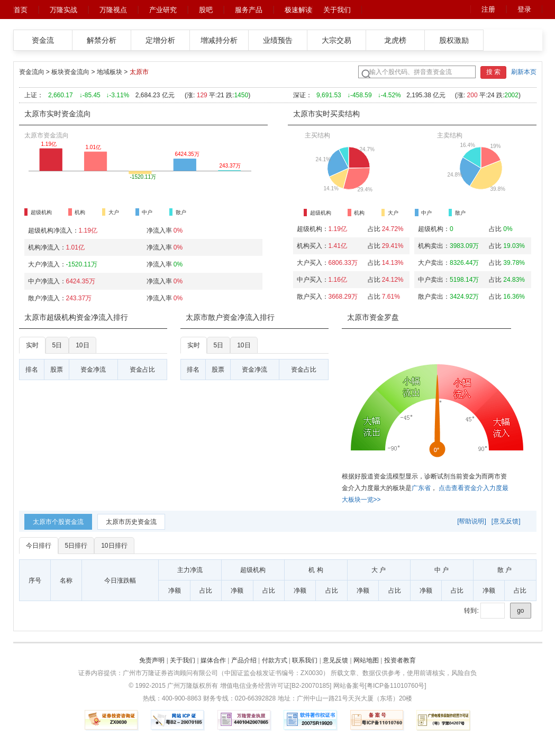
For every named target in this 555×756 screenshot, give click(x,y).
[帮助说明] (472, 521)
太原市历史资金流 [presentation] (131, 522)
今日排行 (39, 546)
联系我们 (305, 660)
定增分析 (160, 40)
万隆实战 (63, 10)
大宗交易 (336, 40)
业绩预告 (278, 40)
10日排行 (114, 546)
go (520, 611)
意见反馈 (335, 660)
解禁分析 (102, 40)
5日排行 (76, 546)
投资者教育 (400, 660)
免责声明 (152, 660)
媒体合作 (213, 660)
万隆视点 (113, 10)
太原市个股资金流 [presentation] (58, 522)
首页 (21, 10)
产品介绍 (244, 660)
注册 (488, 9)
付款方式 (275, 660)
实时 (32, 345)
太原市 (139, 72)
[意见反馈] (506, 521)
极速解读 (298, 10)
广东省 (421, 488)
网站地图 (366, 660)
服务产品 (249, 10)
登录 (524, 9)
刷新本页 (524, 72)
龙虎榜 (395, 40)
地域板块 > (113, 72)
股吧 (206, 10)
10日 (82, 345)
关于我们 (337, 10)
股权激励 (454, 40)
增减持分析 (219, 40)
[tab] (58, 522)
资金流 (43, 40)
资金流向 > (35, 72)
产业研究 (163, 10)
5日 (57, 345)
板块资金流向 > (74, 72)
